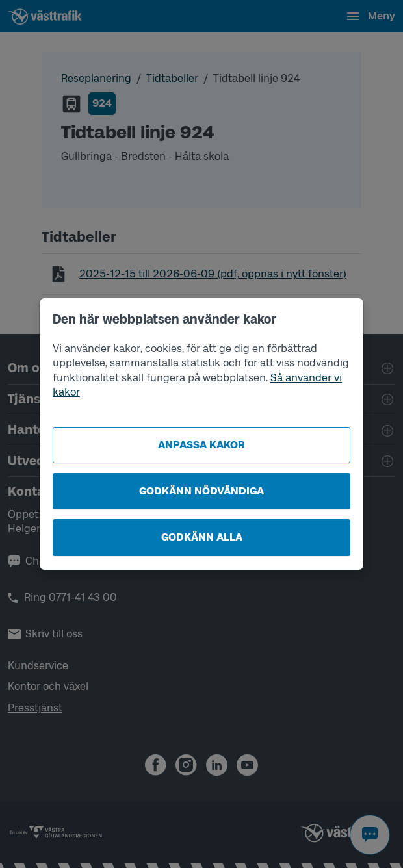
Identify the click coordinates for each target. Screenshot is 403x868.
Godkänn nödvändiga (201, 491)
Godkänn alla (202, 537)
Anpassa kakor (201, 445)
